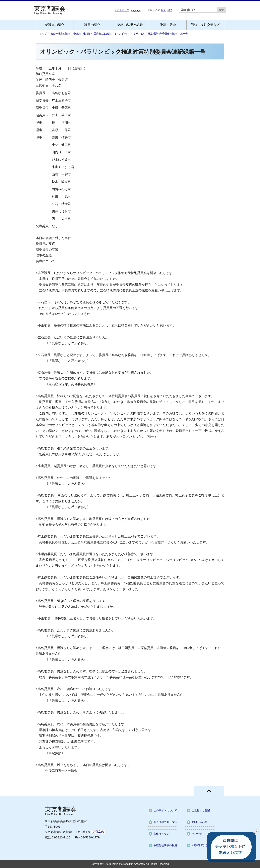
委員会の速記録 (102, 34)
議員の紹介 (92, 25)
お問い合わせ (199, 822)
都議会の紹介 (55, 25)
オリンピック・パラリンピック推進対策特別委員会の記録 (145, 34)
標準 (170, 10)
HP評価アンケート (203, 845)
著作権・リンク (163, 834)
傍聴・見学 (168, 25)
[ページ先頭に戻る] (209, 791)
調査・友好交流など (205, 25)
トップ (43, 34)
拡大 (164, 10)
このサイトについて (165, 810)
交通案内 (98, 832)
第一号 (184, 34)
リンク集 (197, 834)
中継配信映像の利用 (165, 845)
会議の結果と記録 (130, 25)
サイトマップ (122, 10)
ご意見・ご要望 (201, 810)
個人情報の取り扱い (165, 822)
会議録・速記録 (82, 34)
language (136, 10)
